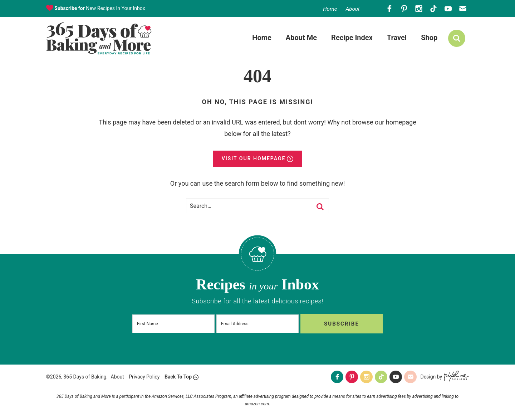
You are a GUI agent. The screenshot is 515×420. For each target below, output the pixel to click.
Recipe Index (352, 38)
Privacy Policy (144, 377)
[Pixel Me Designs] (455, 377)
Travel (397, 38)
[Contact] (463, 8)
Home (330, 9)
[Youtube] (448, 8)
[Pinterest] (404, 8)
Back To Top (178, 377)
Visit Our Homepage (254, 158)
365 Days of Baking (99, 38)
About (353, 9)
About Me (301, 38)
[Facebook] (389, 8)
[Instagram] (419, 8)
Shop (429, 38)
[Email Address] (257, 324)
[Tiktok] (433, 8)
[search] (457, 38)
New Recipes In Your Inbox (99, 8)
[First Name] (173, 324)
